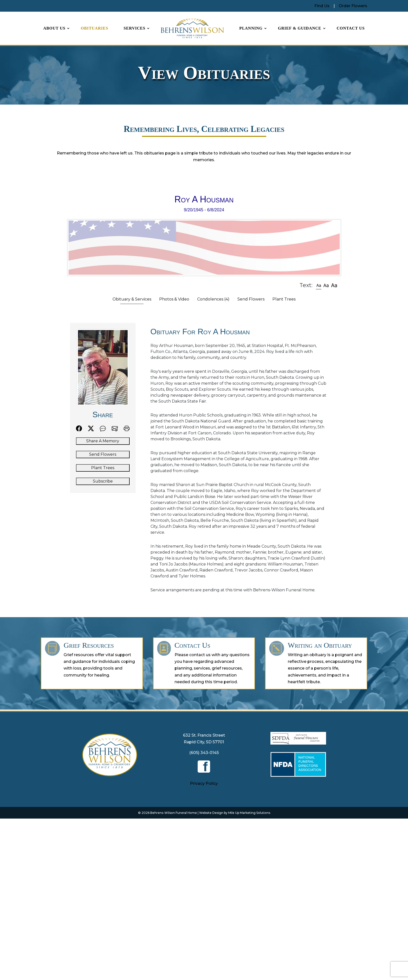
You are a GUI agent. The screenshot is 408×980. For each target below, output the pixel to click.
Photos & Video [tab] (174, 299)
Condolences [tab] (213, 299)
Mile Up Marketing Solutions (249, 813)
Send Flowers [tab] (251, 299)
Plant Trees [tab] (284, 299)
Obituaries (94, 28)
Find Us (322, 6)
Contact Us (351, 28)
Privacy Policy (204, 783)
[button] (319, 285)
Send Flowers (103, 454)
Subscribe (103, 481)
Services (134, 28)
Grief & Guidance (300, 28)
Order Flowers (353, 6)
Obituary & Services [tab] (132, 299)
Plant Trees (103, 468)
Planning (251, 28)
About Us (54, 28)
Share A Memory (103, 441)
